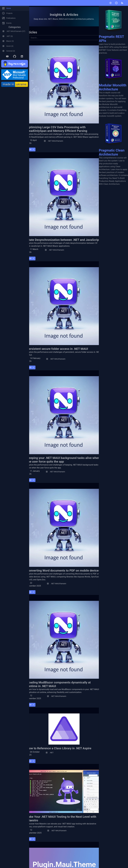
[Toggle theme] (111, 3)
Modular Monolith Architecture (113, 73)
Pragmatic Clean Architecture (113, 138)
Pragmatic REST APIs (113, 24)
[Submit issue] (116, 3)
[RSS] (122, 3)
